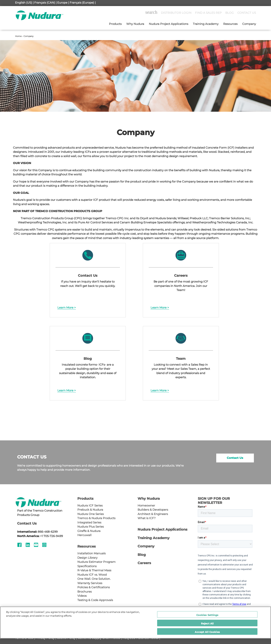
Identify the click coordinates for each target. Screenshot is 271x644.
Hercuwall (84, 535)
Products (115, 24)
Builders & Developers (153, 510)
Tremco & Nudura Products (96, 518)
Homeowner (146, 505)
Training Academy (206, 24)
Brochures (84, 592)
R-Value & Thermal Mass (94, 570)
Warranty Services (90, 583)
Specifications (87, 566)
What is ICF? (147, 518)
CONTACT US (247, 13)
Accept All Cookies (207, 632)
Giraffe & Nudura (89, 531)
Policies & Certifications (94, 587)
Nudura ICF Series (90, 505)
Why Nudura (135, 24)
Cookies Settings (207, 615)
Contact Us (235, 458)
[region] (135, 623)
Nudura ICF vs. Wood (92, 575)
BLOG (230, 13)
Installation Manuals (91, 553)
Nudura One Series (91, 514)
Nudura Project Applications (169, 24)
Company (249, 24)
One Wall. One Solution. (94, 579)
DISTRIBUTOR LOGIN (176, 13)
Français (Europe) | (83, 3)
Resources (230, 24)
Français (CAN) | (45, 3)
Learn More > (67, 307)
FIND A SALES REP (208, 13)
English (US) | (24, 3)
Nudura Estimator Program (96, 562)
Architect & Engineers (153, 514)
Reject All (207, 623)
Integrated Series (89, 522)
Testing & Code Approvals (95, 600)
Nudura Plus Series (91, 527)
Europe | (63, 3)
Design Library (87, 558)
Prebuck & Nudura (90, 510)
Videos (82, 596)
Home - (19, 36)
